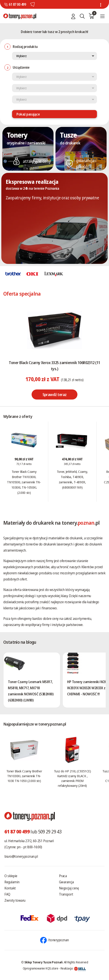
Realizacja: (73, 968)
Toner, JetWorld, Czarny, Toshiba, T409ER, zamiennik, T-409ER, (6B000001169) (72, 479)
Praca (63, 876)
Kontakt (10, 888)
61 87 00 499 (17, 4)
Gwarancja (66, 882)
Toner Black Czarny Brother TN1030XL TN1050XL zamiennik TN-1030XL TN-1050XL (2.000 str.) (24, 482)
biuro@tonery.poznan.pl (21, 856)
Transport (66, 894)
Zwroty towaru (15, 900)
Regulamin (12, 882)
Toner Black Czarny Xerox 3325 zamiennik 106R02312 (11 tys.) (54, 366)
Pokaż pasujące (28, 114)
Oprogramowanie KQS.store (41, 968)
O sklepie (11, 876)
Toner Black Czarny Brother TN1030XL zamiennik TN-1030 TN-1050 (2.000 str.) (24, 776)
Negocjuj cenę (69, 888)
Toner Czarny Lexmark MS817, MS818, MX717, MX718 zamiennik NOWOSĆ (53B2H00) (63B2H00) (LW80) (31, 691)
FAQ (7, 894)
